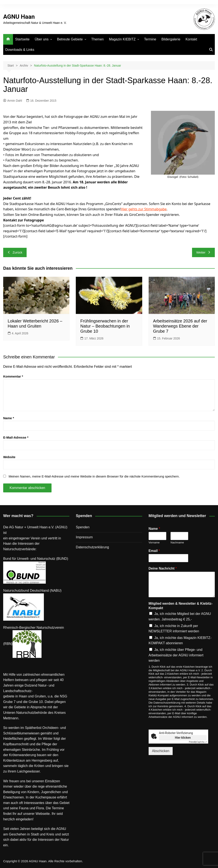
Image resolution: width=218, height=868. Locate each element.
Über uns (42, 39)
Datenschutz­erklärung (92, 547)
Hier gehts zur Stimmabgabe (144, 209)
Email (154, 551)
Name (9, 418)
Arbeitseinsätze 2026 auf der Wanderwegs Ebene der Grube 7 (180, 326)
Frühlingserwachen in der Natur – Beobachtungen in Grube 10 (105, 326)
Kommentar (13, 376)
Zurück (15, 252)
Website (9, 457)
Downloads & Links (20, 50)
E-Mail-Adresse (16, 437)
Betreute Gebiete (70, 39)
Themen (98, 39)
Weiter (203, 252)
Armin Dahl (13, 101)
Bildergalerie (171, 39)
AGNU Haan (19, 17)
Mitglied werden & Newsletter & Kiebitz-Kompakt (181, 606)
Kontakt (191, 39)
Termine (150, 39)
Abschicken (161, 751)
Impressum (84, 537)
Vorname (154, 542)
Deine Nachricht (163, 568)
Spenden (83, 527)
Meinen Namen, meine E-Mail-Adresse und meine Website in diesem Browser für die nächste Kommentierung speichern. (94, 476)
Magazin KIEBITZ (122, 39)
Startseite (22, 39)
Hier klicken (183, 738)
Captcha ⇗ (198, 742)
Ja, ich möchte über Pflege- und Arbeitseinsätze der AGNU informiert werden (176, 655)
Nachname (177, 542)
